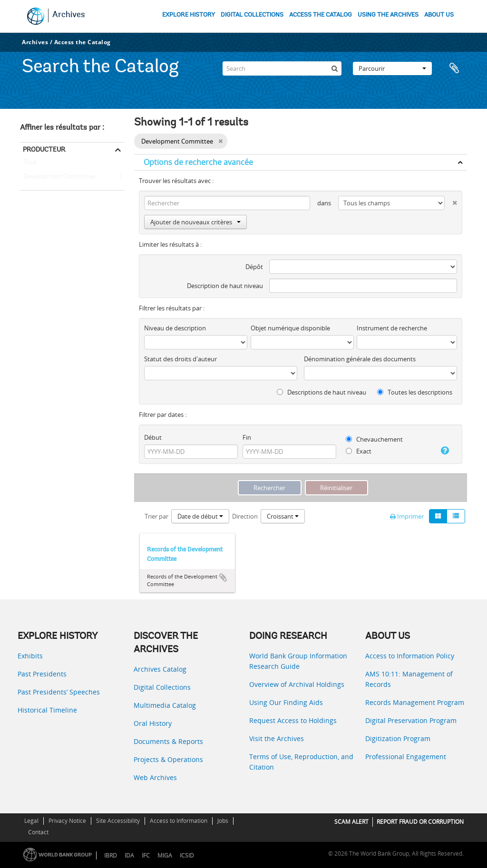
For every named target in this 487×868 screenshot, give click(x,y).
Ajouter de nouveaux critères (195, 222)
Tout (30, 164)
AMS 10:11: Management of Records (409, 679)
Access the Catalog (83, 42)
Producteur (44, 149)
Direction (245, 516)
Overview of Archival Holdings (297, 684)
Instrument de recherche (392, 328)
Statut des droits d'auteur (180, 359)
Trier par (156, 516)
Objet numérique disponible (290, 328)
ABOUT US (439, 15)
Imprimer (407, 516)
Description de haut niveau (225, 286)
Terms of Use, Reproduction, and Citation (301, 762)
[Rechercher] (334, 68)
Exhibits (30, 656)
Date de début (200, 516)
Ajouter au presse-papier (223, 578)
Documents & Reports (168, 741)
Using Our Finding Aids (286, 702)
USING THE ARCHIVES (388, 15)
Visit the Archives (277, 738)
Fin (247, 437)
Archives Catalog (160, 669)
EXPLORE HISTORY (189, 15)
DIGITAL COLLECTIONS (252, 15)
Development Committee (58, 177)
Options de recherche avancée (198, 162)
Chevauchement (374, 439)
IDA (129, 855)
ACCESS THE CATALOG (321, 15)
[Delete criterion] (451, 201)
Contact (38, 832)
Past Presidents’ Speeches (59, 692)
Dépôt (254, 267)
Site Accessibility (118, 821)
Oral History (153, 723)
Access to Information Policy (410, 656)
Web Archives (155, 777)
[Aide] (442, 451)
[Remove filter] (220, 141)
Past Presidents (42, 674)
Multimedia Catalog (165, 705)
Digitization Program (398, 738)
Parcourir (392, 68)
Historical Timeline (47, 710)
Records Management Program (415, 702)
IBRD (111, 855)
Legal (31, 821)
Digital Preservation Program (411, 720)
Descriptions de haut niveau (321, 392)
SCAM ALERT (351, 822)
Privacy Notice (67, 821)
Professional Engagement (406, 757)
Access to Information (179, 821)
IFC (146, 855)
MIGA (165, 855)
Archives (69, 15)
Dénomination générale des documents (360, 359)
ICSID (187, 855)
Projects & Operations (168, 759)
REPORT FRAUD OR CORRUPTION (420, 822)
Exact (359, 451)
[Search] (282, 68)
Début (153, 437)
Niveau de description (175, 328)
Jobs (223, 821)
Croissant (283, 516)
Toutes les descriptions (415, 392)
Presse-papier (455, 68)
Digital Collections (162, 687)
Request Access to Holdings (293, 720)
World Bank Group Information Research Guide (298, 661)
